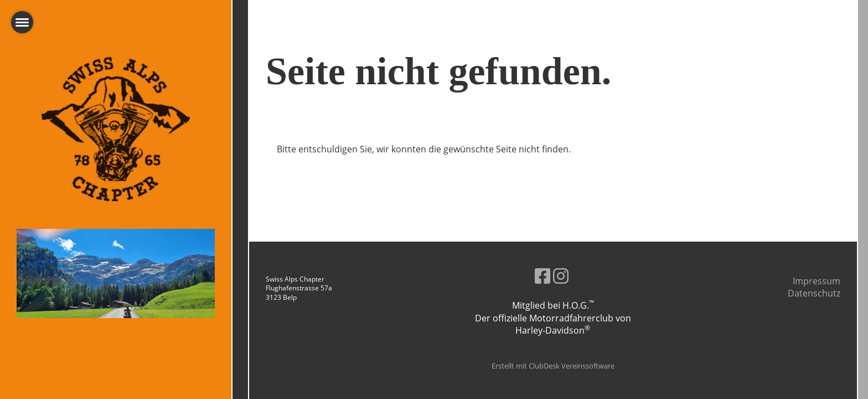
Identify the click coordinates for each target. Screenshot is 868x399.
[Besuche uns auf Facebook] (542, 276)
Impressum (817, 281)
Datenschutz (814, 293)
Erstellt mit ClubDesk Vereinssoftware (553, 366)
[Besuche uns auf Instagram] (561, 276)
